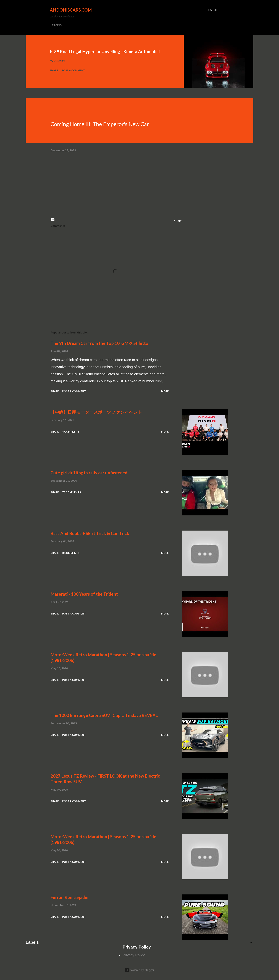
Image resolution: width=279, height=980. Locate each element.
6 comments (71, 432)
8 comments (71, 553)
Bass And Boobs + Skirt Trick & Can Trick (90, 533)
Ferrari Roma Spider (70, 897)
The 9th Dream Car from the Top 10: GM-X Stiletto (99, 343)
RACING (57, 25)
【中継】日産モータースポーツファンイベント (96, 412)
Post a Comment (73, 70)
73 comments (72, 492)
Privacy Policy (134, 955)
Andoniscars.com (71, 10)
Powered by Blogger (139, 970)
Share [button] (54, 70)
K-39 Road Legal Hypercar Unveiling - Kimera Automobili (105, 51)
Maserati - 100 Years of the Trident (84, 594)
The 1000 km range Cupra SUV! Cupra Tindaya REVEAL (104, 715)
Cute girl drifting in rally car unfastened (89, 473)
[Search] (212, 10)
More (165, 391)
